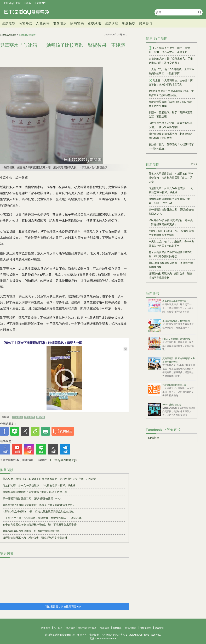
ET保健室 (154, 438)
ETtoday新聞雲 (12, 3)
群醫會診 (60, 23)
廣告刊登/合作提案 (87, 628)
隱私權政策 (131, 628)
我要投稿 (45, 628)
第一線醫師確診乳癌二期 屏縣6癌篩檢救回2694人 (32, 498)
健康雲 (27, 12)
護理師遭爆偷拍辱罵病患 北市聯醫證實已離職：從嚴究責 (171, 136)
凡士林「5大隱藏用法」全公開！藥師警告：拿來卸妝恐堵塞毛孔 (171, 82)
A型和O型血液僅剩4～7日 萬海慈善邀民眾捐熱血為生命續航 (38, 512)
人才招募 (58, 628)
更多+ (194, 164)
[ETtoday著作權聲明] (62, 460)
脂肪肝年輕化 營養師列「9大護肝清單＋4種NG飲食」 (171, 146)
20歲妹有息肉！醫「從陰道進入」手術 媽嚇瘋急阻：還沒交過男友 (172, 61)
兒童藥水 (18, 417)
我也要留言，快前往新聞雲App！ (64, 606)
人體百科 (43, 23)
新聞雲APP (40, 3)
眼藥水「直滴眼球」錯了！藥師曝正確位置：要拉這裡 (171, 114)
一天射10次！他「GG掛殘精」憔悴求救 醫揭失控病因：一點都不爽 (42, 518)
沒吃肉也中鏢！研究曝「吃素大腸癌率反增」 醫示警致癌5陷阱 (171, 125)
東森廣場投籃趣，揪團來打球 (176, 321)
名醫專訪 (26, 23)
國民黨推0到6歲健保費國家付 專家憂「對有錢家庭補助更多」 (39, 505)
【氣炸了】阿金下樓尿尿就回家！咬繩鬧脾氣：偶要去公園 (42, 343)
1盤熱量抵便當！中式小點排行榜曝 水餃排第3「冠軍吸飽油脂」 (171, 93)
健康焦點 (9, 23)
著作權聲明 (145, 628)
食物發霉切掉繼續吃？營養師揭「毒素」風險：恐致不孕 (35, 492)
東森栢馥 (129, 23)
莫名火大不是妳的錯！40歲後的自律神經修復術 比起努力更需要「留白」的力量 (49, 479)
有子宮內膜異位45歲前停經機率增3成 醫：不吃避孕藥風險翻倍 (40, 525)
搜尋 (200, 12)
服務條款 (117, 628)
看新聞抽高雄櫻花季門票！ (175, 301)
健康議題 (94, 23)
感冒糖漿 (30, 417)
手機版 (27, 3)
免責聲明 (159, 628)
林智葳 (41, 417)
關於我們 (71, 628)
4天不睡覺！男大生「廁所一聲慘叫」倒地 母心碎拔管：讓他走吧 (169, 50)
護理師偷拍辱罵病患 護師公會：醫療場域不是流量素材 (35, 538)
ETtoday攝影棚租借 (172, 405)
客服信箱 (105, 628)
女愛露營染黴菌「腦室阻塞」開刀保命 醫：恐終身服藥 (172, 104)
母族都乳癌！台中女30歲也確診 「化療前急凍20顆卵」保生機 (39, 485)
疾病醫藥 (77, 23)
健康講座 (112, 23)
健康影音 (146, 23)
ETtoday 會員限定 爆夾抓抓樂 (176, 339)
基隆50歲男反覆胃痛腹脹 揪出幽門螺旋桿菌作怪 (31, 531)
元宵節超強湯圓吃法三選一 (175, 385)
